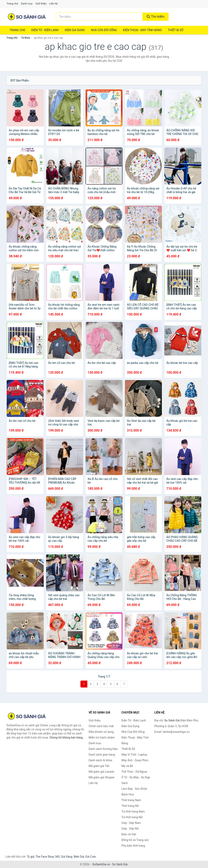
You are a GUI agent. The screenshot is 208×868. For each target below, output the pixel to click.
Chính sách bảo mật (101, 726)
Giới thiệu (41, 4)
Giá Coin (91, 857)
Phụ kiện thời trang (133, 846)
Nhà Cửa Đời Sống (104, 30)
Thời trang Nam (131, 800)
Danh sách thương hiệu (103, 749)
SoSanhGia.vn (101, 864)
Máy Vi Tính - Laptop (134, 755)
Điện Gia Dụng (75, 30)
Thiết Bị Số (176, 30)
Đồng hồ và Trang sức (135, 840)
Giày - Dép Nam (131, 823)
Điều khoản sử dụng (101, 732)
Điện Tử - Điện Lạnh (45, 30)
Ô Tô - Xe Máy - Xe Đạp (136, 777)
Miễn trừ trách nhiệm (102, 737)
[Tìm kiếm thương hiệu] (99, 17)
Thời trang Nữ (130, 806)
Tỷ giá (31, 857)
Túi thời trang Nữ (132, 817)
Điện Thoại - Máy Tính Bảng (142, 30)
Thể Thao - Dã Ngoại (134, 772)
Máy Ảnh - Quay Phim (135, 760)
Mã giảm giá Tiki (99, 766)
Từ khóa (25, 38)
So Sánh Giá (120, 864)
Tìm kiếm (156, 17)
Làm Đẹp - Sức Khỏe (134, 789)
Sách (125, 783)
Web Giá (79, 857)
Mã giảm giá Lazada (101, 772)
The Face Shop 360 (47, 857)
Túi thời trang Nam (133, 811)
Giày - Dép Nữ (130, 829)
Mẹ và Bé (127, 766)
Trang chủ (12, 4)
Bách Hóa (128, 794)
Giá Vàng (67, 857)
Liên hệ (53, 4)
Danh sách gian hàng (102, 755)
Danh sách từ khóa (100, 760)
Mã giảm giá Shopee (101, 777)
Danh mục (27, 4)
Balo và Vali (129, 834)
